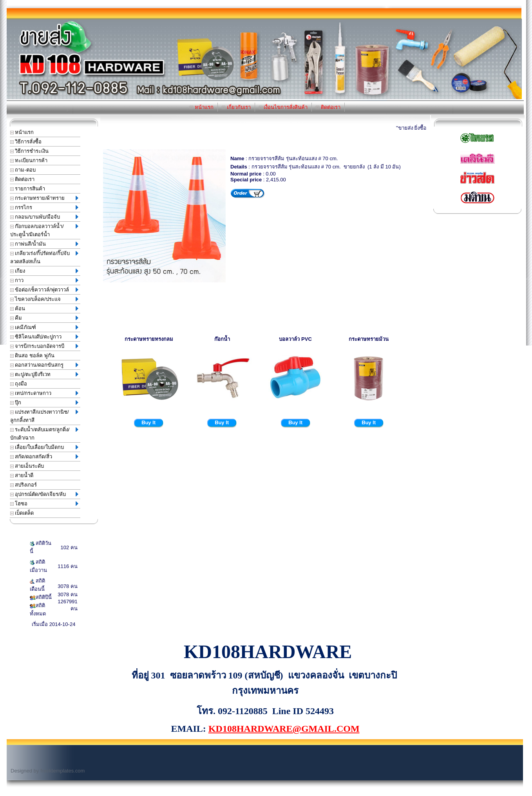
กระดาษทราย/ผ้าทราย (44, 198)
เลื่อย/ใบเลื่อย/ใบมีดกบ (44, 447)
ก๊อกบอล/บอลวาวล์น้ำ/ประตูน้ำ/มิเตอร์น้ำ (44, 230)
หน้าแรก (202, 107)
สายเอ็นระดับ (27, 466)
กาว (44, 280)
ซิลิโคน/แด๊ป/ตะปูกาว (44, 337)
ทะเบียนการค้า (29, 160)
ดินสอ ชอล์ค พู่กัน (32, 355)
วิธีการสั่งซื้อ (26, 142)
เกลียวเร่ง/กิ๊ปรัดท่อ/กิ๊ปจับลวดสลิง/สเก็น (44, 257)
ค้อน (44, 308)
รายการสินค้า (28, 189)
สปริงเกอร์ (24, 485)
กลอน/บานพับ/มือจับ (44, 217)
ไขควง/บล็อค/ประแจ (44, 299)
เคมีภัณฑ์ (44, 327)
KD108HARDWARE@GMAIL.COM (284, 729)
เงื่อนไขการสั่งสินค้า (283, 107)
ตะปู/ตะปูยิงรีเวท (44, 374)
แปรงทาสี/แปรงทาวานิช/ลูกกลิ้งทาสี (44, 416)
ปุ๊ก (44, 403)
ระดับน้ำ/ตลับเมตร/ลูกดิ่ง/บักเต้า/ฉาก (44, 434)
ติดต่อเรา (328, 107)
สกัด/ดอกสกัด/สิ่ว (44, 457)
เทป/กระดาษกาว (44, 393)
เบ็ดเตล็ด (22, 513)
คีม (44, 318)
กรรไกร (44, 207)
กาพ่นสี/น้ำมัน (44, 244)
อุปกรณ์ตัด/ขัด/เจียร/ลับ (44, 494)
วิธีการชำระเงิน (30, 151)
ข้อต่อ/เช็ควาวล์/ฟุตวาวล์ (44, 290)
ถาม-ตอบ (23, 170)
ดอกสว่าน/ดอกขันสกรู (44, 365)
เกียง (44, 271)
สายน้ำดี (22, 475)
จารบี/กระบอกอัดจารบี (44, 346)
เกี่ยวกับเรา (236, 107)
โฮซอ (44, 504)
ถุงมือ (19, 384)
